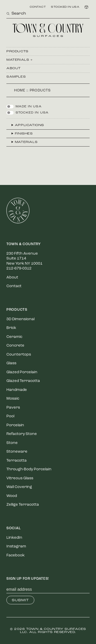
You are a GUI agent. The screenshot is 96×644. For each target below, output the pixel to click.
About (14, 68)
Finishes (24, 134)
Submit (20, 600)
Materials (26, 142)
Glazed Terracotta (23, 381)
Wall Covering (19, 487)
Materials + (20, 60)
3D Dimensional (20, 319)
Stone (12, 443)
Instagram (16, 547)
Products (17, 51)
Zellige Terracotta (23, 505)
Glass (11, 363)
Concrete (15, 346)
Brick (11, 328)
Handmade (17, 390)
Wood (12, 496)
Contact (38, 7)
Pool (10, 416)
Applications (29, 125)
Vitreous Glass (20, 478)
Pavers (13, 408)
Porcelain (15, 425)
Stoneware (17, 452)
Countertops (19, 355)
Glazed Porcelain (22, 372)
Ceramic (14, 337)
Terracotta (17, 461)
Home (20, 91)
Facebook (15, 555)
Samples (16, 77)
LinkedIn (14, 538)
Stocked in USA (65, 7)
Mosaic (13, 399)
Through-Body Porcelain (29, 469)
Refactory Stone (22, 434)
